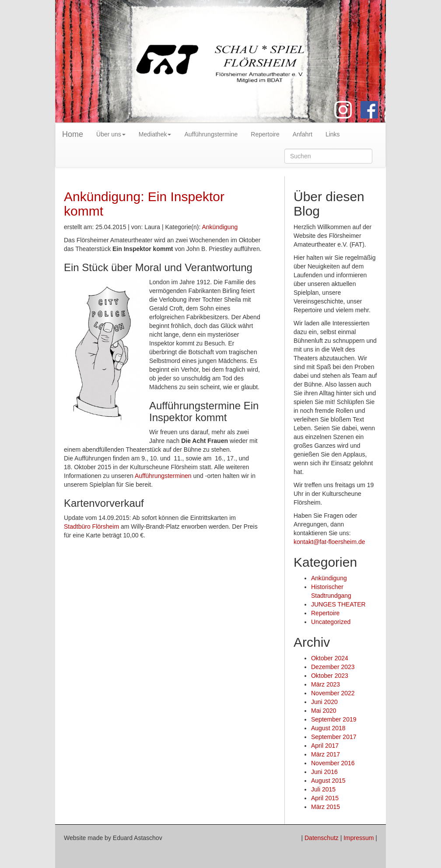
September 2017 (334, 737)
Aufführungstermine (211, 134)
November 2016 (333, 763)
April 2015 (325, 798)
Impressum (359, 838)
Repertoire (265, 134)
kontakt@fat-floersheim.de (329, 542)
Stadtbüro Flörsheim (91, 526)
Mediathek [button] (155, 134)
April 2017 (325, 746)
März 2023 (325, 684)
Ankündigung (220, 227)
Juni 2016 (324, 772)
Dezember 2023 (333, 667)
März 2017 (325, 754)
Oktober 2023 (330, 676)
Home (73, 134)
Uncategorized (331, 622)
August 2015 (328, 781)
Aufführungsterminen (163, 476)
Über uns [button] (111, 134)
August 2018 (328, 728)
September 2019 (334, 719)
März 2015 (325, 807)
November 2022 (333, 693)
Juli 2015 (323, 789)
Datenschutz (322, 838)
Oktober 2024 (330, 658)
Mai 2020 (324, 711)
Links (333, 134)
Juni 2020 (324, 702)
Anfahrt (303, 134)
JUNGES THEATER (338, 604)
